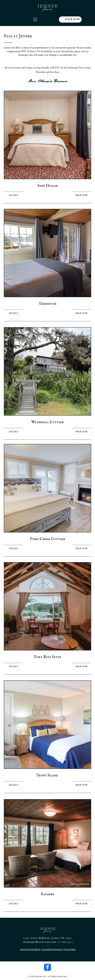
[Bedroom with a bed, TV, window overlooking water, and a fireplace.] (48, 253)
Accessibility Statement (52, 949)
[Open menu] (35, 19)
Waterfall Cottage (48, 422)
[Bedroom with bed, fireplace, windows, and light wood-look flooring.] (48, 488)
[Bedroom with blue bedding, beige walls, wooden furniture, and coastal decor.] (48, 725)
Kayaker (48, 894)
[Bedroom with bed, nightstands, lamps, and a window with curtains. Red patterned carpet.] (48, 135)
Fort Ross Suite (48, 657)
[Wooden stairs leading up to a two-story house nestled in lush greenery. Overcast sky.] (48, 371)
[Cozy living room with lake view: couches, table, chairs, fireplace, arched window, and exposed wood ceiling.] (48, 606)
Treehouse (48, 304)
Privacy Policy (69, 949)
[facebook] (48, 968)
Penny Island (47, 775)
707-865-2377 (65, 942)
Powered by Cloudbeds (30, 949)
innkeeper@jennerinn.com (40, 942)
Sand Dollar (48, 186)
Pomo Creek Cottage (48, 539)
